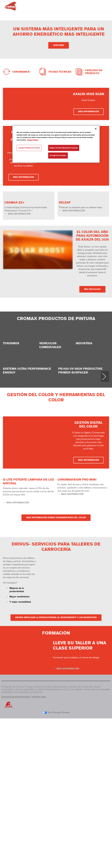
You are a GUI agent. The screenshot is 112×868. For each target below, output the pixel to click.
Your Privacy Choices (56, 862)
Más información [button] (92, 372)
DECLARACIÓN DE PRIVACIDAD (16, 847)
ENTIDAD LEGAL (39, 847)
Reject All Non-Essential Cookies (64, 148)
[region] (56, 144)
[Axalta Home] (11, 8)
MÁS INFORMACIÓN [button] (89, 168)
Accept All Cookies (58, 155)
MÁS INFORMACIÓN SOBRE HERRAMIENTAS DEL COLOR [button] (56, 667)
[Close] (96, 129)
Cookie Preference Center (29, 148)
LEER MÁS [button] (59, 45)
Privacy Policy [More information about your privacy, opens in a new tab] (33, 140)
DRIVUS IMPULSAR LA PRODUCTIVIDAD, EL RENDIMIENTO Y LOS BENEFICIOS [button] (56, 767)
